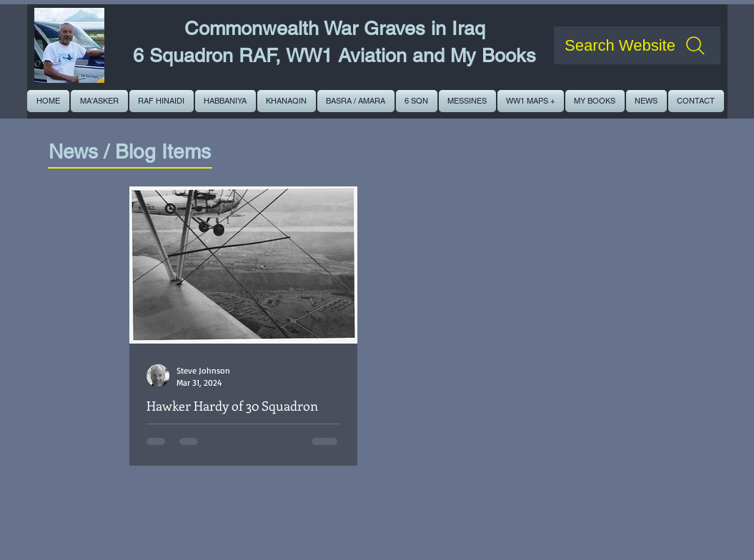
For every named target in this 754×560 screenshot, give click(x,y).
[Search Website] (637, 45)
